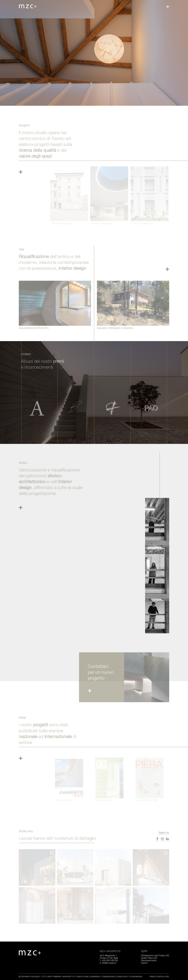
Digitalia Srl (163, 977)
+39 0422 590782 (110, 961)
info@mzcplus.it (109, 963)
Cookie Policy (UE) (149, 958)
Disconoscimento (149, 961)
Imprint (144, 963)
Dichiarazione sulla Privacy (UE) (155, 956)
